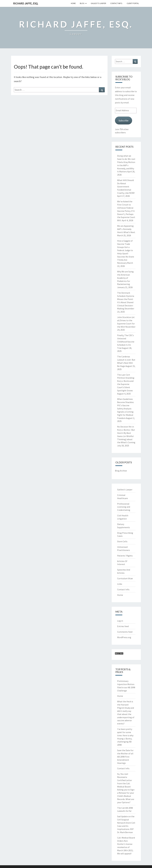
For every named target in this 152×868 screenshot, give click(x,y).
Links (120, 584)
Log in (120, 621)
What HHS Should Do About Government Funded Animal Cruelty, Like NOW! (126, 186)
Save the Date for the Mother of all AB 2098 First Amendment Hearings (125, 757)
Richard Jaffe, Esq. (26, 3)
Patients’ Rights (125, 556)
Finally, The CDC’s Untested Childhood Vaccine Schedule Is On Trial (126, 342)
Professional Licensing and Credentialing (124, 507)
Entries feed (123, 626)
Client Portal (133, 3)
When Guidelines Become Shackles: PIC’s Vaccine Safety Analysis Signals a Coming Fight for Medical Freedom (126, 408)
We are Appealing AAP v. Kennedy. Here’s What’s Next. (126, 229)
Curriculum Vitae (125, 578)
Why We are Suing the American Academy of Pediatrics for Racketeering (125, 278)
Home (73, 3)
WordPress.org (124, 637)
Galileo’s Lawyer (98, 3)
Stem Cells (122, 541)
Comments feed (125, 632)
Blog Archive (121, 471)
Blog (82, 3)
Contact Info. (116, 3)
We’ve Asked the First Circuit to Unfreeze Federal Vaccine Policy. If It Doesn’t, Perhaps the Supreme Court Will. (126, 211)
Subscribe (123, 121)
